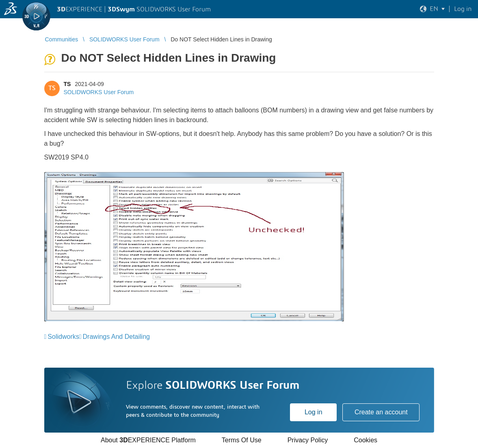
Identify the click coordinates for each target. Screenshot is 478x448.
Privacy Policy (308, 440)
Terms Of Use (242, 440)
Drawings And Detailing (116, 337)
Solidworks (63, 337)
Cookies (366, 440)
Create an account (381, 412)
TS (67, 84)
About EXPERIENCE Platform (148, 440)
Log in (314, 412)
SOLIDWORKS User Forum (99, 92)
